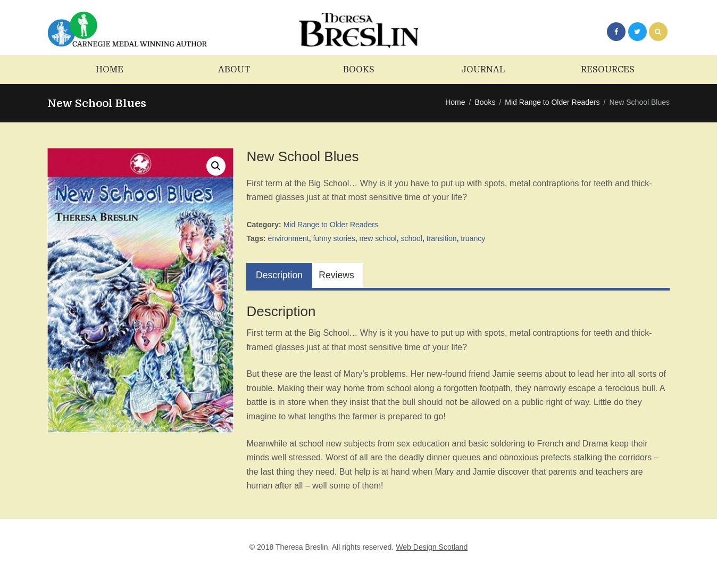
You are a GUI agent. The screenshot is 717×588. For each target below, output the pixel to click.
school (411, 238)
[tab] (279, 275)
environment (289, 238)
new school (378, 238)
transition (442, 238)
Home (455, 102)
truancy (473, 238)
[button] (216, 166)
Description (279, 275)
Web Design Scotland (432, 547)
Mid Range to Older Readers (552, 102)
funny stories (334, 238)
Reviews (336, 275)
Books (485, 102)
